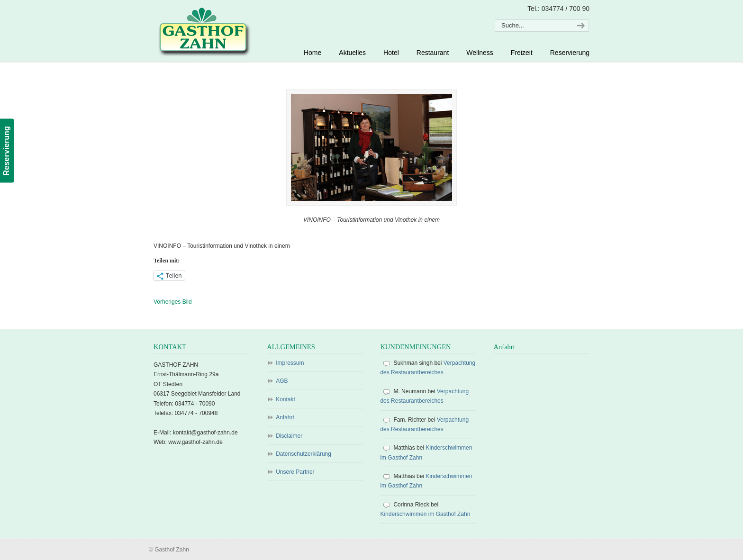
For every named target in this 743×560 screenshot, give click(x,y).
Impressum (290, 363)
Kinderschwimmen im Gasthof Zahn (425, 514)
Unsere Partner (295, 472)
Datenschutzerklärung (304, 454)
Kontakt (285, 399)
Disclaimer (289, 436)
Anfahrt (285, 417)
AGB (282, 381)
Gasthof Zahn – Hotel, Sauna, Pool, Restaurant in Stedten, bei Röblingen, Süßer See (203, 31)
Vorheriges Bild (173, 302)
